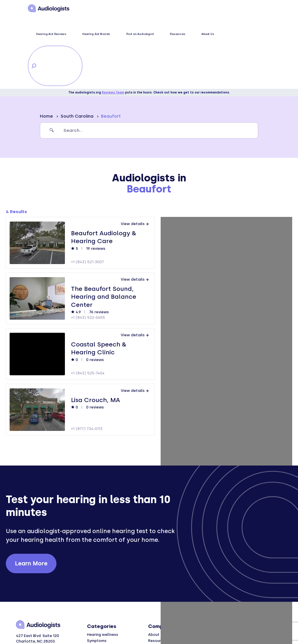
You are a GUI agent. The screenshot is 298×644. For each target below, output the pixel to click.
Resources (187, 9)
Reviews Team (113, 20)
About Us (205, 9)
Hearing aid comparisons (110, 593)
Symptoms (97, 568)
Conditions (97, 575)
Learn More (31, 491)
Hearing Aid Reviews (98, 9)
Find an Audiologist (162, 9)
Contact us (159, 581)
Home (46, 44)
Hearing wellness (103, 562)
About (154, 562)
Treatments (98, 581)
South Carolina (77, 44)
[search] (149, 58)
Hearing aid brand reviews (110, 587)
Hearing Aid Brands (131, 9)
